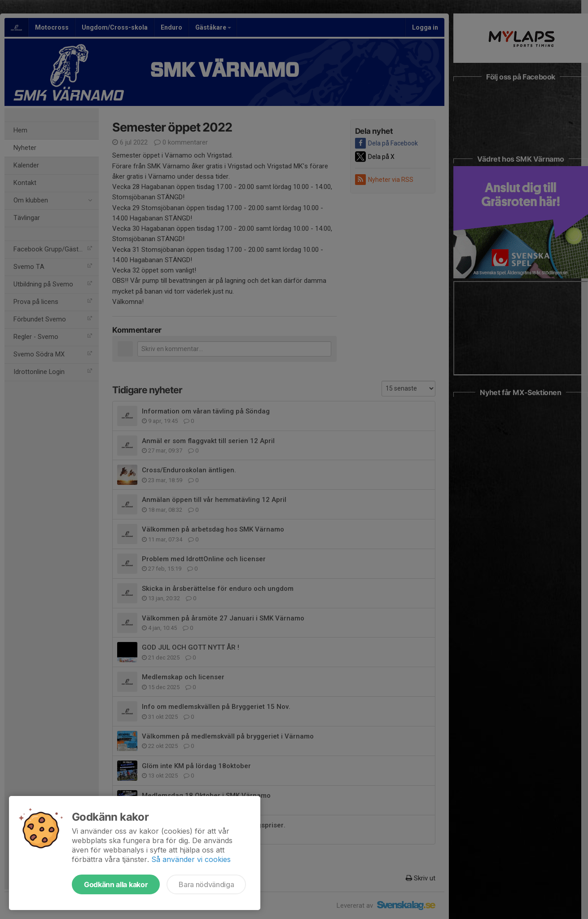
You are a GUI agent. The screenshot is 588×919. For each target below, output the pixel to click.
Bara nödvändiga (206, 884)
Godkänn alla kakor (116, 884)
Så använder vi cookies (191, 859)
